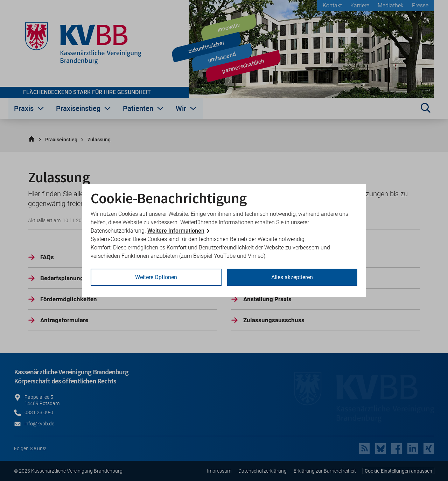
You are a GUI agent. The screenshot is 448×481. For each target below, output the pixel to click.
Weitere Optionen (156, 277)
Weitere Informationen (176, 231)
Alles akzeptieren (292, 277)
